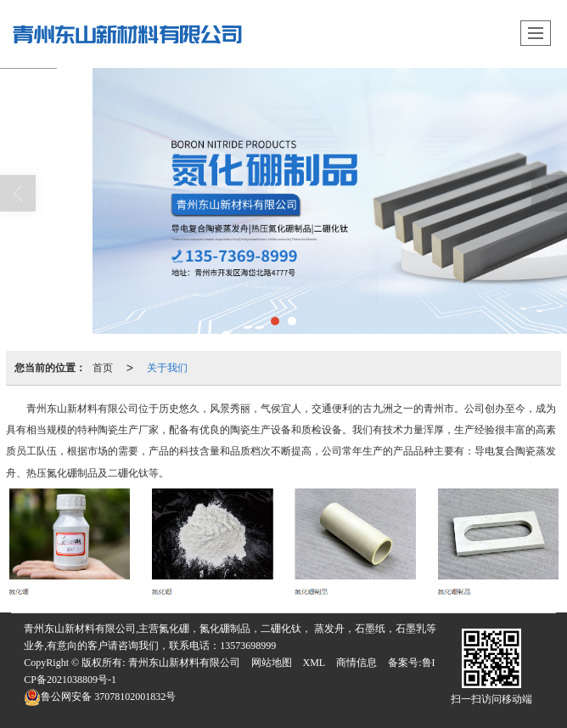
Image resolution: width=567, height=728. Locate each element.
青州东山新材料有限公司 (184, 663)
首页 (103, 368)
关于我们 (167, 368)
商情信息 (356, 663)
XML (314, 663)
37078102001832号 (100, 697)
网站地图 (272, 663)
